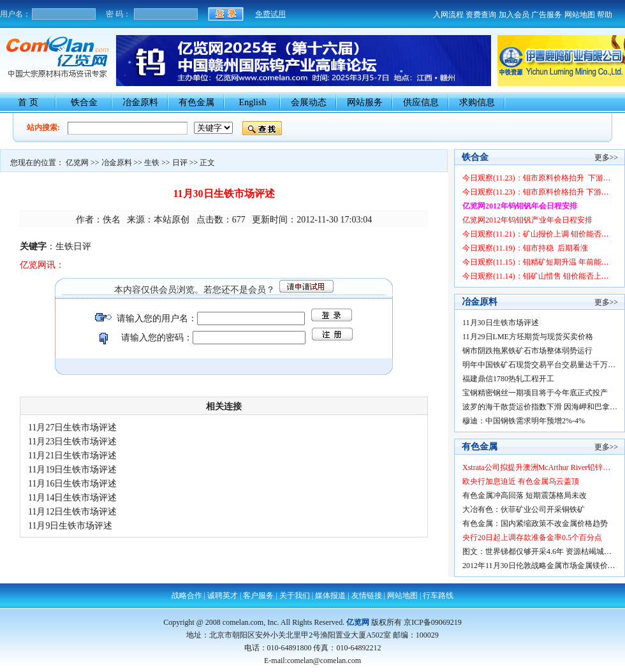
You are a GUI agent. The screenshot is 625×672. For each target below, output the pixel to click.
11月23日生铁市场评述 (72, 442)
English (253, 102)
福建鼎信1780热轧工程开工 (508, 379)
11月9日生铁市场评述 (70, 526)
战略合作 (187, 595)
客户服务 (258, 595)
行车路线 (438, 595)
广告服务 (547, 15)
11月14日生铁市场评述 (72, 498)
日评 (180, 163)
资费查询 (481, 15)
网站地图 (580, 15)
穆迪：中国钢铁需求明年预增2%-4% (524, 421)
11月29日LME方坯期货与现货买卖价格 (528, 337)
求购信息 (477, 102)
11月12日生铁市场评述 (72, 512)
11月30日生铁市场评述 (501, 323)
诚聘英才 (223, 595)
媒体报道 (330, 595)
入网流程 (448, 15)
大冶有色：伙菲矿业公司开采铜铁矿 (524, 509)
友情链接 (367, 595)
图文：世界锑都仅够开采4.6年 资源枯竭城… (537, 551)
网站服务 (365, 102)
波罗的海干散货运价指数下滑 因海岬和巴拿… (540, 407)
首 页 (28, 102)
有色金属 (196, 102)
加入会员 (514, 15)
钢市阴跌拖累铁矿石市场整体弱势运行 (527, 351)
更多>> (607, 157)
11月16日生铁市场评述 (72, 484)
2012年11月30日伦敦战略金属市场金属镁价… (539, 566)
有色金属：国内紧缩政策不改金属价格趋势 (535, 523)
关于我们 (295, 595)
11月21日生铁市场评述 (72, 456)
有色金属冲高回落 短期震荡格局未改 (525, 495)
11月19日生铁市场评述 (72, 470)
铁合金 (84, 102)
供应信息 (421, 102)
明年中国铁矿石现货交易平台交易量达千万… (539, 365)
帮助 (605, 15)
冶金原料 (140, 102)
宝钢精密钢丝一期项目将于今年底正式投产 (535, 393)
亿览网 (77, 163)
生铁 (152, 163)
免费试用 (270, 14)
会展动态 (309, 102)
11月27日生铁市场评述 (72, 427)
